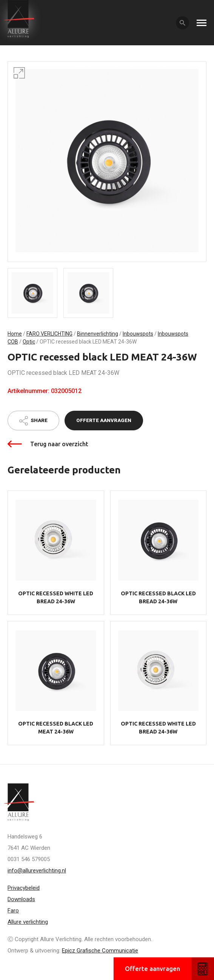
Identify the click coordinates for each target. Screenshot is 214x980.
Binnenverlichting (98, 334)
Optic (29, 342)
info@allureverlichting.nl (37, 871)
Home (15, 334)
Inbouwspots (138, 334)
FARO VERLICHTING (49, 334)
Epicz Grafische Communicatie (100, 951)
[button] (19, 73)
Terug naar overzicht (59, 444)
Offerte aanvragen (104, 420)
